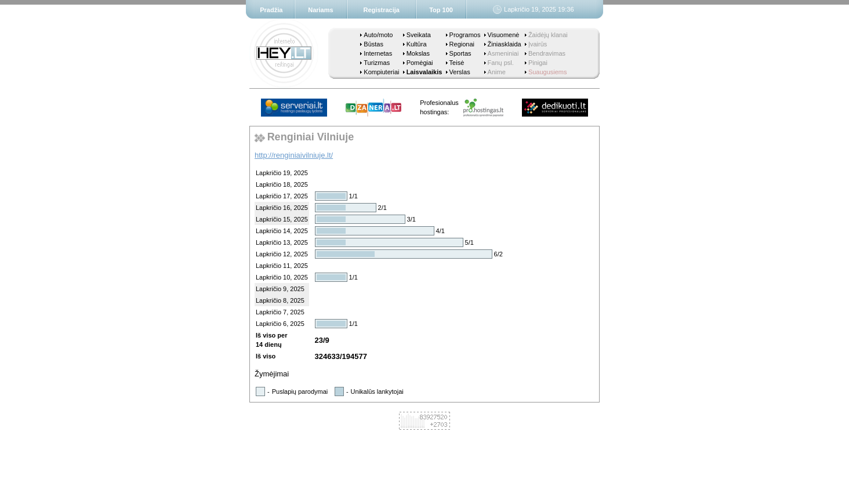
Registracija (382, 10)
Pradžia (271, 10)
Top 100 (441, 10)
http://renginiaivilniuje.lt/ (294, 155)
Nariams (320, 10)
